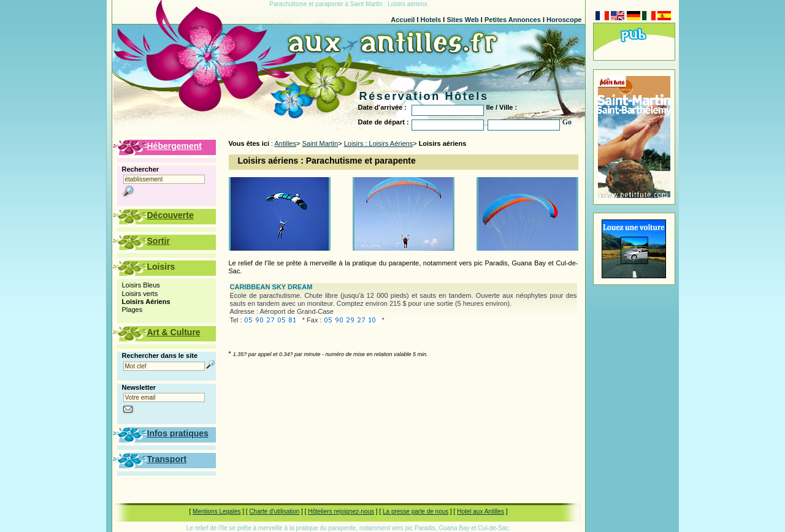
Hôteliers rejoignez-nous (341, 511)
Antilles (285, 143)
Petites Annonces (513, 20)
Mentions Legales (216, 511)
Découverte (170, 215)
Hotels (431, 20)
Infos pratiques (178, 433)
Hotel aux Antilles (481, 511)
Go (567, 122)
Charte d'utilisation (274, 511)
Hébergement (174, 146)
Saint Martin (320, 143)
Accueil (403, 20)
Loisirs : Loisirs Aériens (379, 143)
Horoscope (564, 20)
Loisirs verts (140, 294)
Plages (132, 310)
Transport (167, 459)
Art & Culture (174, 332)
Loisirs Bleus (141, 285)
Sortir (159, 241)
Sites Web (462, 20)
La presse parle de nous (415, 511)
